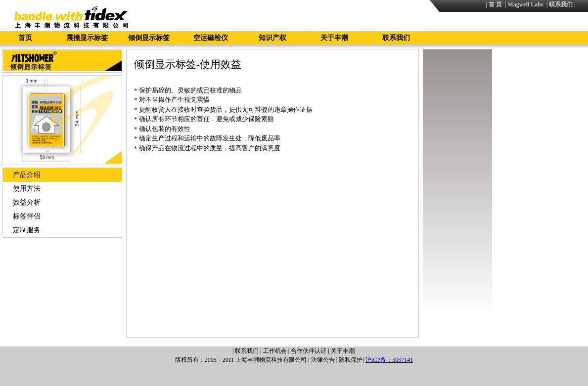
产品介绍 (27, 175)
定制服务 (27, 230)
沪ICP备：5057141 (389, 360)
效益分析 (27, 202)
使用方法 (27, 189)
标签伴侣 (27, 216)
